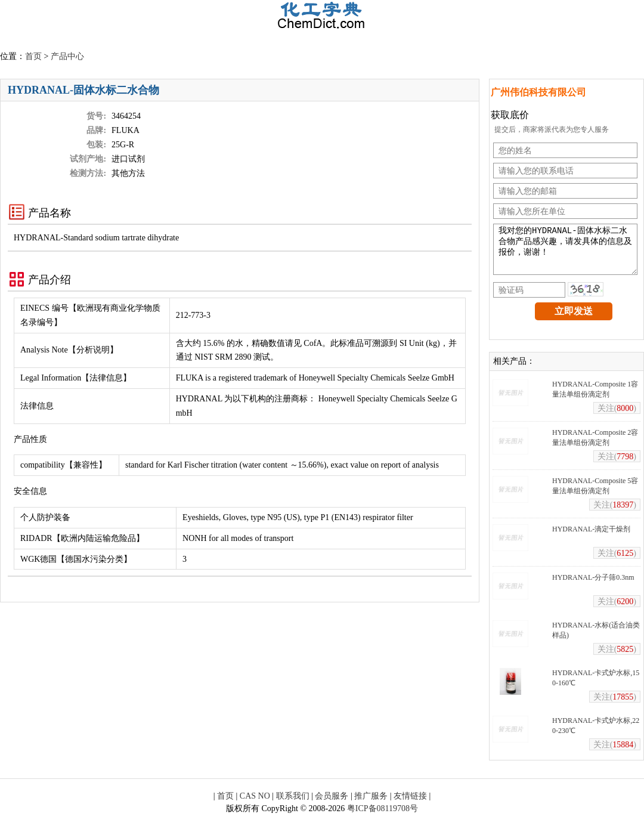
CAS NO (255, 805)
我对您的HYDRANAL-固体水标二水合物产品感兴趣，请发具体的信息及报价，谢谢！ (565, 254)
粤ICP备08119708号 (383, 817)
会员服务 (332, 805)
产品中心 (67, 56)
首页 (33, 56)
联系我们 (293, 805)
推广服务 (371, 805)
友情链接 (410, 805)
